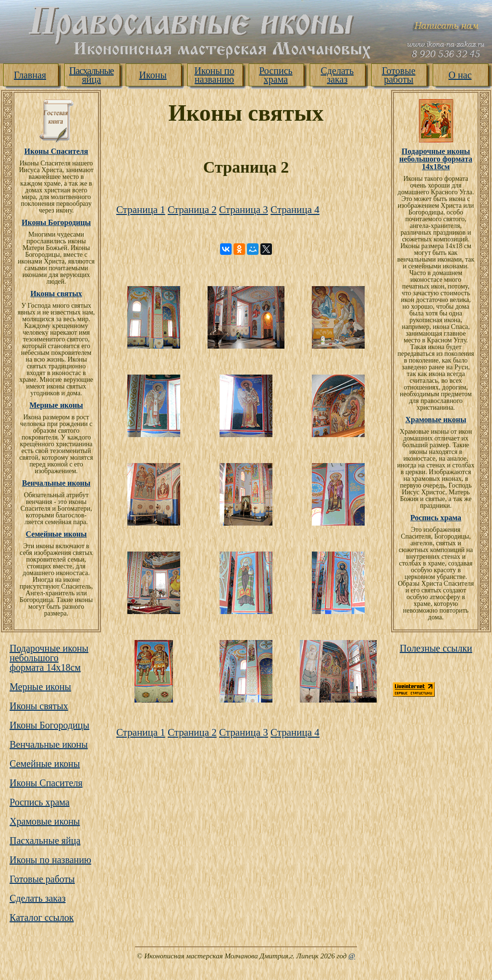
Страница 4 (295, 210)
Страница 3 (244, 210)
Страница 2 (192, 210)
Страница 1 (141, 210)
